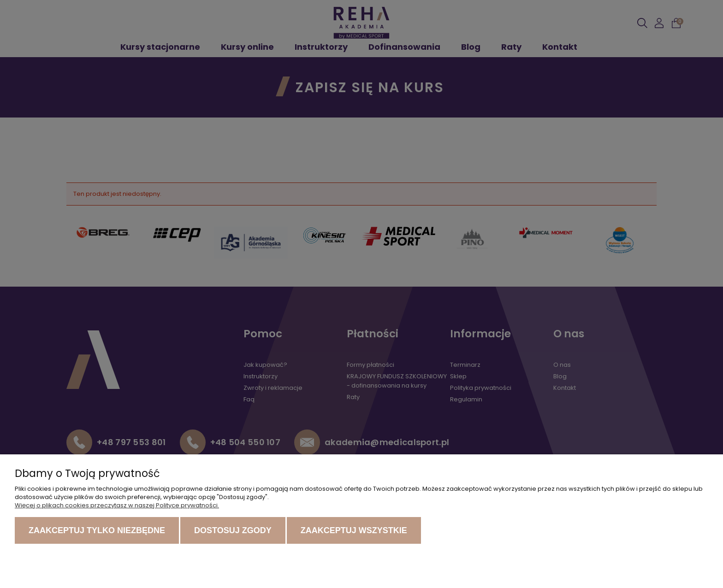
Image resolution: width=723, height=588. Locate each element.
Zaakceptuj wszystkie (354, 530)
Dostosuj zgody (233, 530)
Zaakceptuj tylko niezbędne (97, 530)
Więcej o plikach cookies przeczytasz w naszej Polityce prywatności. (117, 505)
